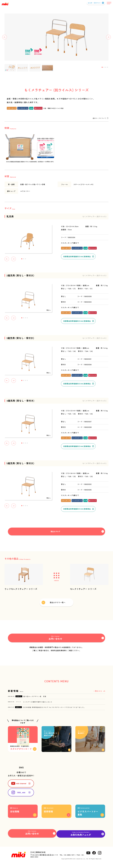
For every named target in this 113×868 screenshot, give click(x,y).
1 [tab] (102, 67)
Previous (5, 37)
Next (108, 37)
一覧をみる (98, 692)
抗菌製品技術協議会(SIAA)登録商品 (77, 256)
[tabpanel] (56, 37)
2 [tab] (104, 67)
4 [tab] (108, 67)
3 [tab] (106, 67)
